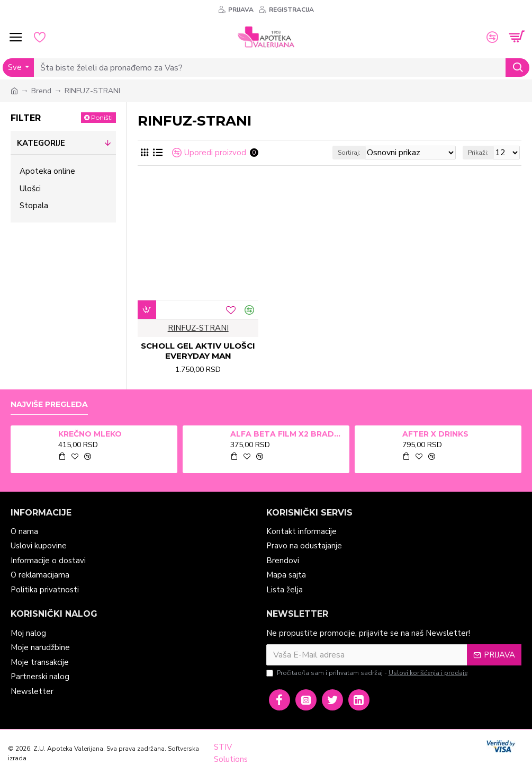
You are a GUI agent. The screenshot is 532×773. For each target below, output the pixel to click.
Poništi (102, 117)
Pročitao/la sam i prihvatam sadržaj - (368, 673)
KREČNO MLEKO (90, 434)
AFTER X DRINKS (435, 434)
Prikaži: (478, 153)
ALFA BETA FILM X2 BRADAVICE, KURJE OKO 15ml (288, 434)
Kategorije (41, 143)
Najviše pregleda (49, 405)
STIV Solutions (231, 753)
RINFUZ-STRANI (198, 328)
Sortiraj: (349, 153)
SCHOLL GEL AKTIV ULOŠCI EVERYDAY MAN (198, 351)
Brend (41, 91)
